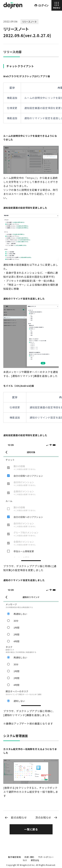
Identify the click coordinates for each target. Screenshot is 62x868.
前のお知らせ (19, 817)
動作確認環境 (14, 857)
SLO (25, 860)
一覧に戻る (31, 829)
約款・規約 (29, 857)
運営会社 (35, 860)
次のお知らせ (43, 817)
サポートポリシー (46, 857)
